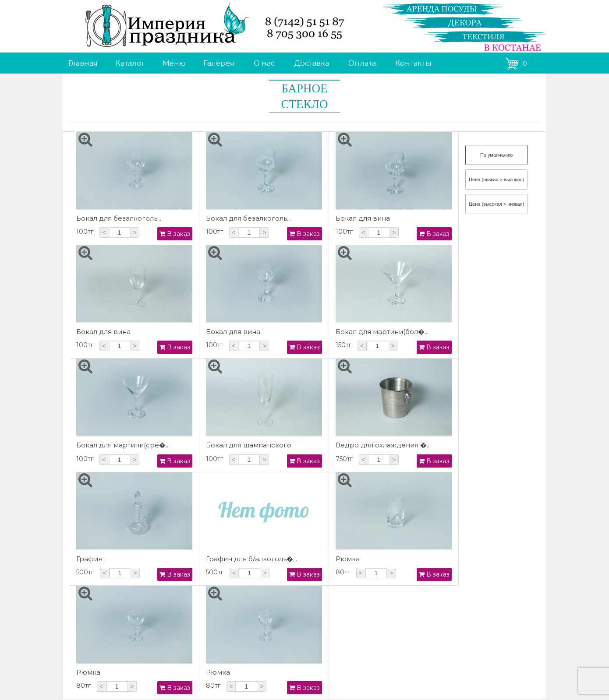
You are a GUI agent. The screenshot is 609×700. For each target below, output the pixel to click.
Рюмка (348, 559)
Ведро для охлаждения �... (383, 445)
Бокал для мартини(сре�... (123, 445)
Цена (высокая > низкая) (496, 204)
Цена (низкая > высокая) (496, 179)
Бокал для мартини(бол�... (382, 332)
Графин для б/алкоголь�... (251, 559)
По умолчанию (496, 155)
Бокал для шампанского (249, 445)
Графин (89, 559)
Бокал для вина (363, 218)
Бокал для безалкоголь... (119, 218)
